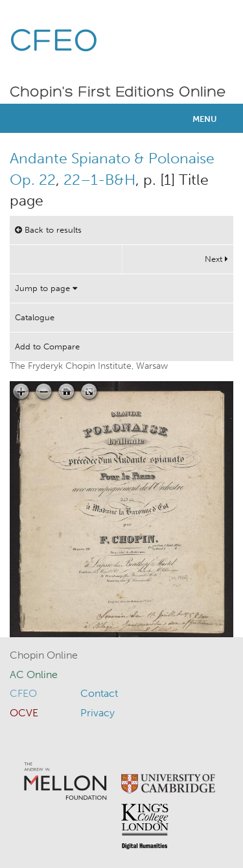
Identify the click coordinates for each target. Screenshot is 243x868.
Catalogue (35, 317)
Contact (99, 693)
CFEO (54, 42)
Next (216, 259)
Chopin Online (44, 655)
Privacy (98, 713)
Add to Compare (47, 346)
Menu (205, 119)
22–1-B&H (99, 180)
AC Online (34, 674)
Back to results (48, 230)
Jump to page (46, 288)
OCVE (24, 713)
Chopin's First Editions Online (118, 93)
